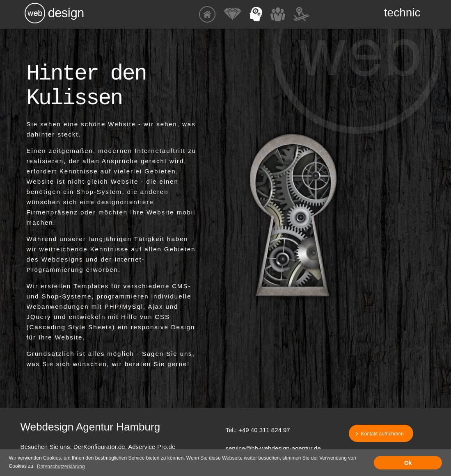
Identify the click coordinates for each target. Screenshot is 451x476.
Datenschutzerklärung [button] (61, 467)
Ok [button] (408, 463)
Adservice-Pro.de (152, 447)
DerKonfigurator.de (99, 447)
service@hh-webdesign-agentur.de (273, 448)
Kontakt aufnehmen (382, 434)
